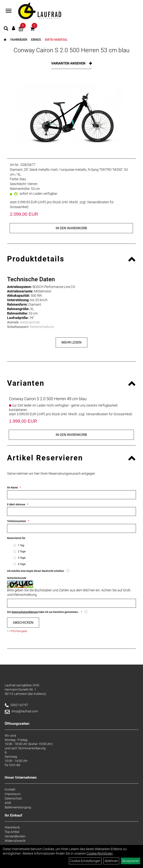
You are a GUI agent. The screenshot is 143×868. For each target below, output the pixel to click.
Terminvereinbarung (32, 748)
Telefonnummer (17, 521)
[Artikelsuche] (6, 29)
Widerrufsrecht (15, 841)
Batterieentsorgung (18, 807)
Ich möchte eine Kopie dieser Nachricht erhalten (36, 571)
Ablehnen (111, 861)
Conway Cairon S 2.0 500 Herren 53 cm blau (72, 50)
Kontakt (10, 789)
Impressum (13, 794)
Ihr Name (12, 488)
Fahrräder (19, 40)
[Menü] (9, 11)
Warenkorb (12, 827)
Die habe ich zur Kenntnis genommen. (43, 612)
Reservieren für (16, 538)
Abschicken (23, 622)
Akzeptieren (131, 861)
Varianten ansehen (69, 63)
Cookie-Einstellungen (85, 861)
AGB (8, 803)
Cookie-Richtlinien (100, 853)
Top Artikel (12, 832)
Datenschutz (13, 798)
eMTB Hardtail (56, 40)
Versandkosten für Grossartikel (109, 414)
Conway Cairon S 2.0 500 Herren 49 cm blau (48, 399)
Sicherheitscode (17, 578)
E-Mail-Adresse (16, 504)
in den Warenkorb (71, 228)
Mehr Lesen (71, 342)
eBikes (36, 40)
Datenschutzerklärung (25, 612)
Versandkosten (15, 836)
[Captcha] (71, 603)
